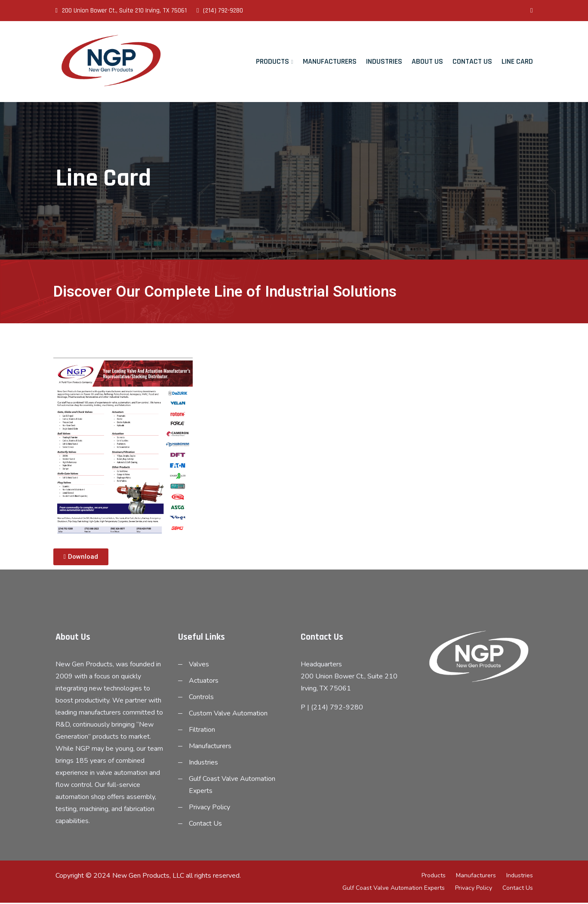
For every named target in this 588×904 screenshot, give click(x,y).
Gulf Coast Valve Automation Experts (394, 889)
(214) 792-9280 (220, 11)
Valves (199, 666)
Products (272, 61)
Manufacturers (330, 61)
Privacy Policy (209, 808)
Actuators (204, 682)
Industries (384, 61)
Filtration (202, 731)
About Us (427, 61)
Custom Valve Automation (228, 715)
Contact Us (472, 61)
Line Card (517, 61)
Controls (201, 698)
